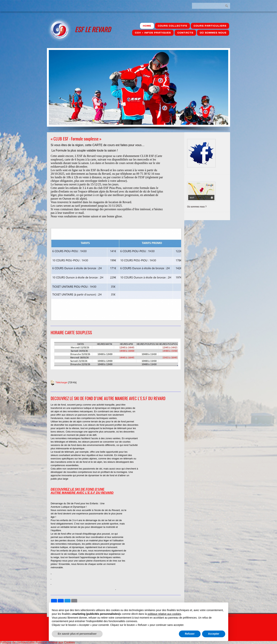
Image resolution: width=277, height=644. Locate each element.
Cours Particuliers (210, 26)
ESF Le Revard (93, 29)
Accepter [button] (214, 634)
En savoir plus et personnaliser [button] (77, 634)
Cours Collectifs (172, 26)
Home (147, 26)
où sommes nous (213, 33)
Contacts (185, 33)
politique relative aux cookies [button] (164, 614)
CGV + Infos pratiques (153, 33)
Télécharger (61, 383)
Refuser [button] (190, 634)
